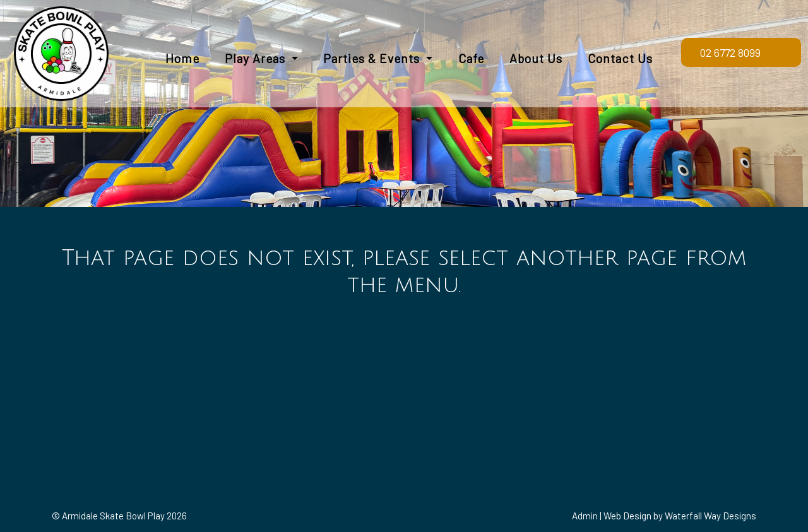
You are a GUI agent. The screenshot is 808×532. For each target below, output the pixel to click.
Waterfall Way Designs (710, 516)
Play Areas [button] (257, 58)
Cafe (471, 58)
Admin (585, 516)
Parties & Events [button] (373, 58)
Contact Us (620, 58)
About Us (536, 58)
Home (182, 58)
